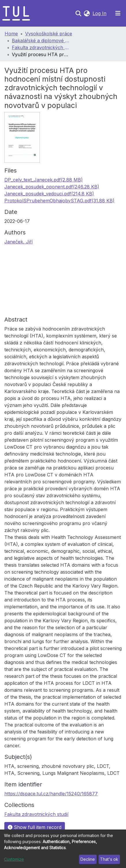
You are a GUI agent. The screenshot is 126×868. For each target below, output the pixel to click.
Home (11, 34)
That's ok (109, 859)
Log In (100, 13)
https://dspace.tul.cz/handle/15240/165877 (51, 794)
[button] (87, 13)
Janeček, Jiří (18, 242)
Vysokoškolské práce (49, 34)
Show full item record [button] (35, 827)
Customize (14, 859)
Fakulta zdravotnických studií (41, 47)
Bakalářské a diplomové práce (41, 41)
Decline (88, 859)
